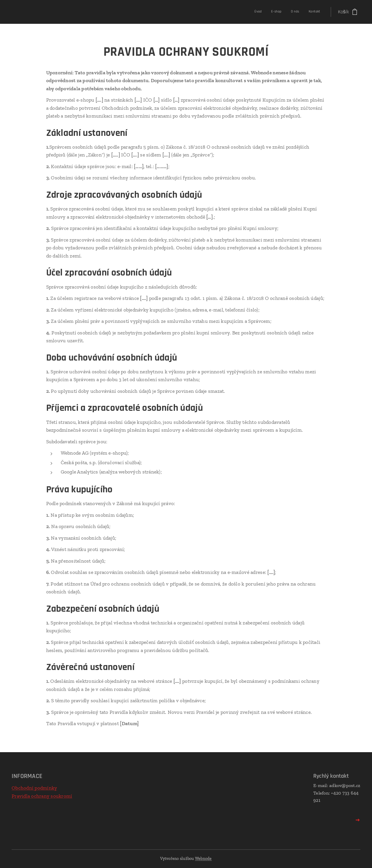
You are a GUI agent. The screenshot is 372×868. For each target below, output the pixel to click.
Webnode (203, 859)
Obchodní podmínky (34, 788)
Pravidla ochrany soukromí (42, 796)
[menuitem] (292, 12)
